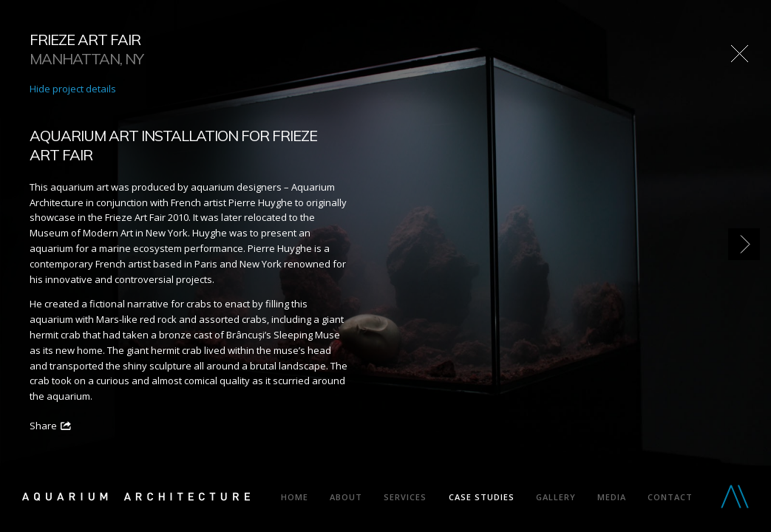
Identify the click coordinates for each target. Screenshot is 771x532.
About (346, 497)
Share (43, 426)
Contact (670, 497)
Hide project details (73, 89)
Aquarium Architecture (136, 499)
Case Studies (482, 497)
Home (295, 497)
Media (612, 497)
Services (405, 497)
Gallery (556, 497)
